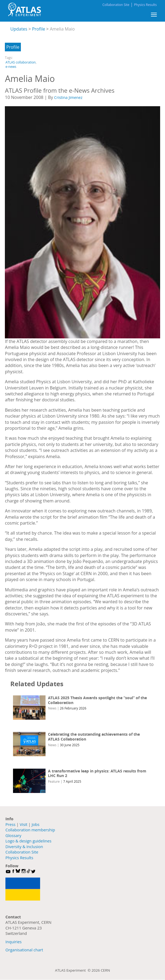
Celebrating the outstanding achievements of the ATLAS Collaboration (94, 737)
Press (10, 824)
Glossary (13, 835)
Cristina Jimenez (68, 97)
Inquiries (14, 942)
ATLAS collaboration (20, 62)
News (52, 708)
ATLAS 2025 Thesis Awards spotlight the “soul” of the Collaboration (97, 700)
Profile (13, 47)
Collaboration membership (30, 830)
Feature (54, 781)
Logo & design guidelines (28, 841)
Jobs (36, 824)
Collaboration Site (116, 5)
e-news (11, 67)
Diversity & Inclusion (24, 846)
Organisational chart (24, 950)
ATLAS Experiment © (73, 970)
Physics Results (145, 5)
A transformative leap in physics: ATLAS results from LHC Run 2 (97, 773)
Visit (24, 824)
